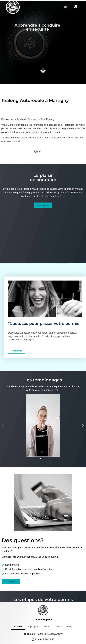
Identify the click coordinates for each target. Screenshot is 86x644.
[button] (65, 6)
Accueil (18, 596)
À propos (33, 596)
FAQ (70, 596)
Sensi (47, 596)
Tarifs (59, 596)
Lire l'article (17, 320)
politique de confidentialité (62, 640)
